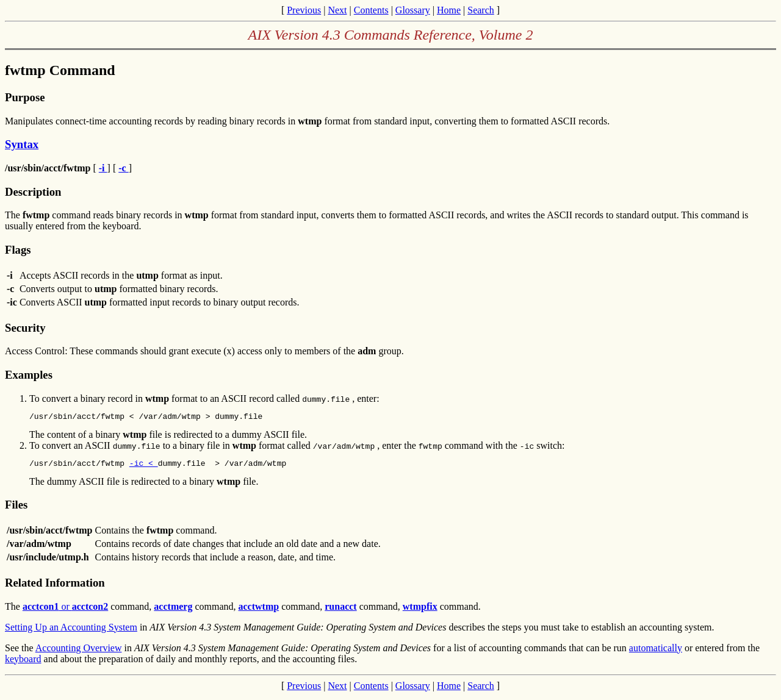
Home (449, 10)
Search (481, 10)
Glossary (413, 10)
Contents (371, 10)
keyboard (23, 662)
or (65, 610)
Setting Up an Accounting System (71, 631)
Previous (304, 10)
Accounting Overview (79, 652)
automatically (656, 652)
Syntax (22, 144)
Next (337, 10)
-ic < (144, 466)
